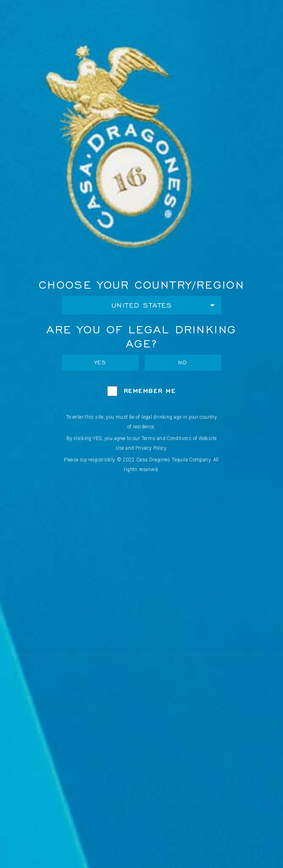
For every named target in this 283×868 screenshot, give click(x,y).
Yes (100, 363)
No (183, 363)
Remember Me (150, 391)
